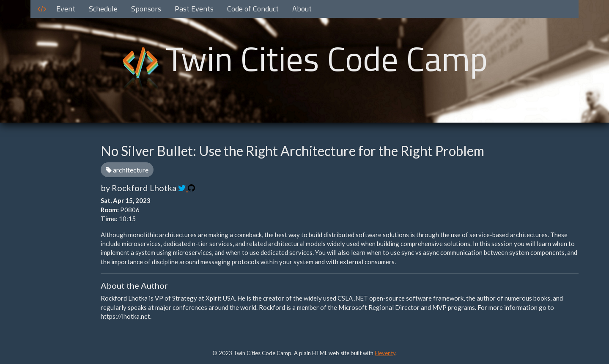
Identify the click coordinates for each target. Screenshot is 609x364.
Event (66, 9)
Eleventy (385, 353)
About (302, 9)
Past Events (194, 9)
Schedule (103, 9)
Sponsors (146, 9)
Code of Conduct (253, 9)
